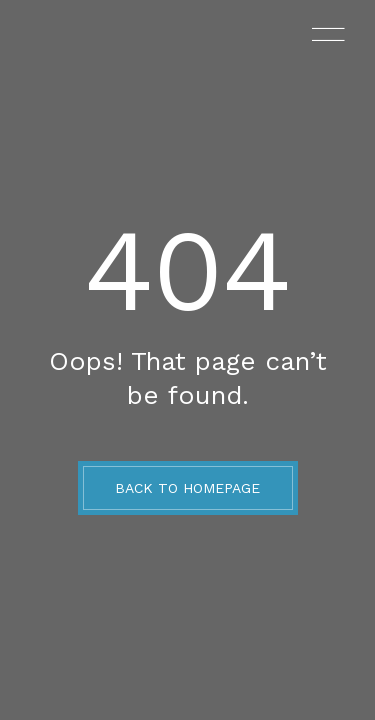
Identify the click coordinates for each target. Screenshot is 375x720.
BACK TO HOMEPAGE (187, 488)
